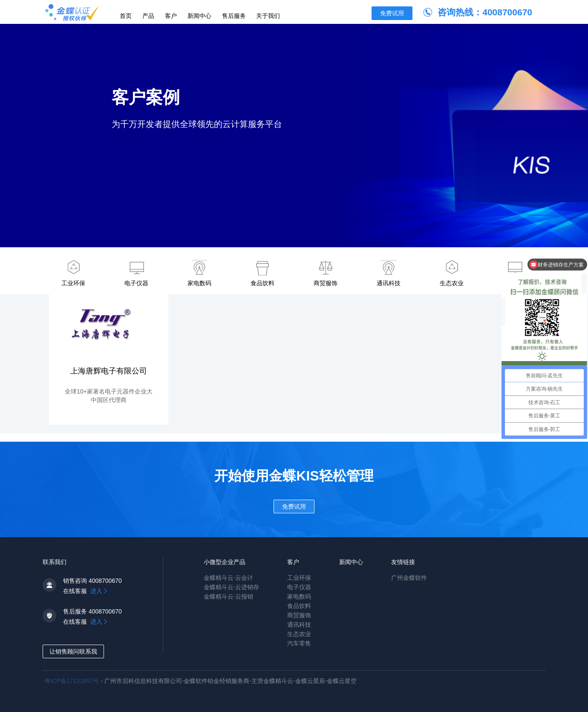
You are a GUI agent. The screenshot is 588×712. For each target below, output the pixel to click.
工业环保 (73, 273)
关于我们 (268, 16)
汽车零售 (299, 643)
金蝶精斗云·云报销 (228, 596)
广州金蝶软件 (409, 578)
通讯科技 (389, 273)
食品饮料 (262, 273)
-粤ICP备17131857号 (72, 681)
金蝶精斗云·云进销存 (231, 587)
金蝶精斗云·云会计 (228, 578)
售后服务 (234, 16)
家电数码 (199, 273)
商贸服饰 (326, 273)
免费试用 (392, 13)
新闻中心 (199, 16)
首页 (126, 16)
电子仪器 (136, 273)
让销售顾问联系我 (73, 651)
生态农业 (452, 273)
